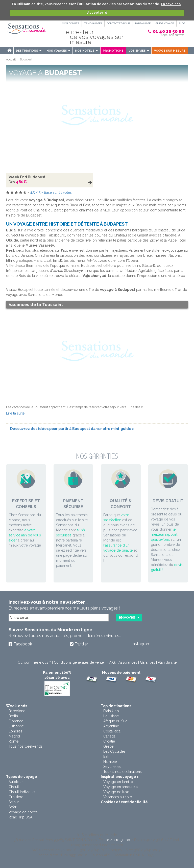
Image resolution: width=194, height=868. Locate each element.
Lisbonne (16, 726)
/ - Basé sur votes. (51, 192)
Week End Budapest (27, 177)
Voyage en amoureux (121, 787)
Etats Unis (111, 711)
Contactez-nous (117, 23)
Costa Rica (112, 731)
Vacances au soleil (118, 797)
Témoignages (91, 23)
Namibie (110, 762)
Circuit (14, 787)
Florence (16, 721)
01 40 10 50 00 (168, 31)
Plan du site (167, 663)
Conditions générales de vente (79, 663)
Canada (109, 736)
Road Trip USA (20, 817)
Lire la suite (15, 413)
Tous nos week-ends (26, 747)
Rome (14, 742)
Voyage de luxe (116, 792)
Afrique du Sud (115, 721)
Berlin (13, 716)
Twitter (81, 644)
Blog (182, 23)
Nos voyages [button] (58, 51)
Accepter (95, 13)
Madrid (14, 736)
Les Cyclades (114, 752)
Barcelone (17, 711)
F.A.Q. (111, 663)
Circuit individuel (22, 792)
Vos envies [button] (139, 51)
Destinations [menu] (29, 51)
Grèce (108, 747)
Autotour (16, 782)
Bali (106, 757)
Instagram (141, 644)
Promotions (113, 51)
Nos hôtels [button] (86, 51)
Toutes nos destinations (123, 772)
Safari (13, 807)
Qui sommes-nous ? (34, 663)
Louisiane (111, 716)
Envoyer (127, 618)
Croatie (109, 742)
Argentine (111, 726)
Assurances (128, 663)
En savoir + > (171, 4)
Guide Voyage (164, 23)
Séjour (14, 802)
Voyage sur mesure (170, 51)
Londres (15, 731)
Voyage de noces (23, 812)
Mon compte (68, 23)
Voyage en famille (118, 782)
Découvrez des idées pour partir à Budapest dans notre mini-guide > (72, 429)
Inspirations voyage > (120, 777)
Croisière (16, 797)
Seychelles (112, 767)
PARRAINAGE (142, 23)
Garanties (148, 663)
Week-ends (17, 706)
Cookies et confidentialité (124, 802)
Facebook (23, 644)
